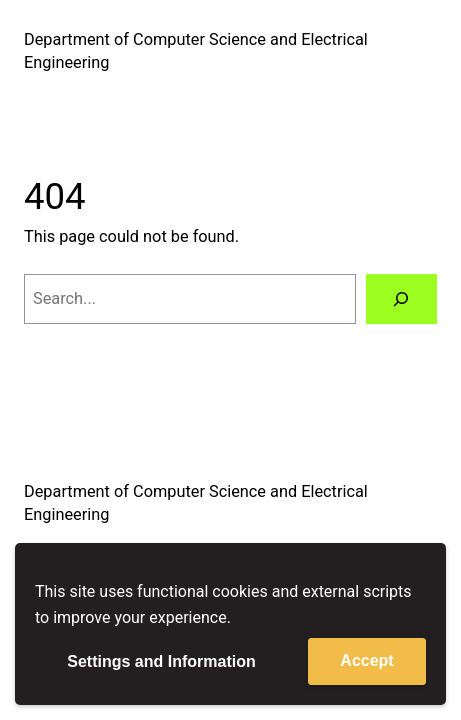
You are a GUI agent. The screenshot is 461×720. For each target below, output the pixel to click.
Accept (366, 660)
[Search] (402, 299)
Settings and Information (161, 661)
